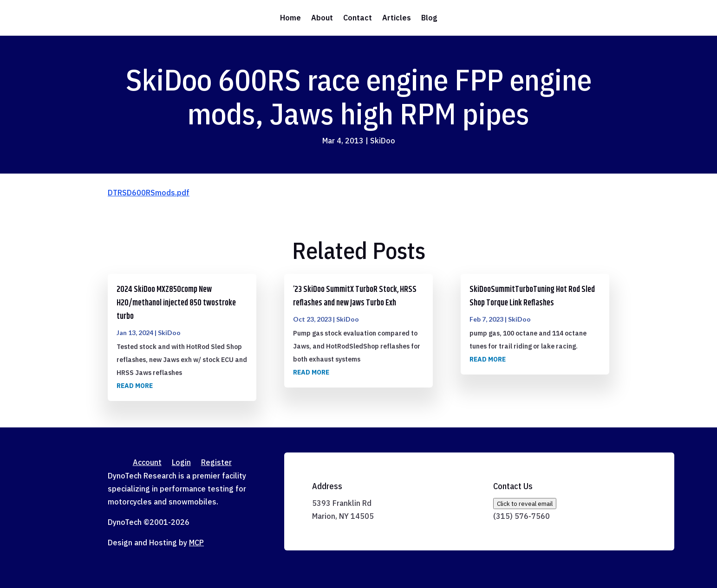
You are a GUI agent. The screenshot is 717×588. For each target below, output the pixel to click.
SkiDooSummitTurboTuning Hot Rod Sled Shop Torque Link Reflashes (532, 296)
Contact (358, 18)
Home (290, 18)
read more (135, 386)
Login (181, 463)
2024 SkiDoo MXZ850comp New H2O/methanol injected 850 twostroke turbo (176, 303)
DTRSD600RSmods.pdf (149, 193)
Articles (397, 18)
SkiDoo (383, 141)
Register (216, 463)
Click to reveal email (525, 504)
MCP (196, 543)
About (322, 18)
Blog (429, 18)
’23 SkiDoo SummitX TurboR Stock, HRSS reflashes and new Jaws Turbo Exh (355, 296)
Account (147, 463)
